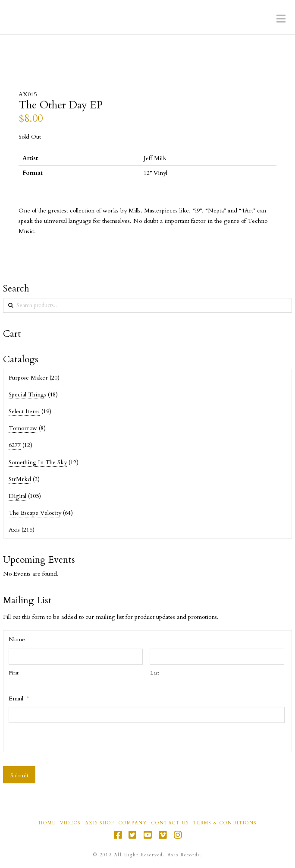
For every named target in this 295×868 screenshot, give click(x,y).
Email (19, 699)
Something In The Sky (38, 462)
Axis (14, 530)
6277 (15, 445)
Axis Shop (100, 823)
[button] (281, 19)
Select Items (24, 411)
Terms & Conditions (225, 823)
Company (133, 823)
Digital (17, 496)
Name (17, 640)
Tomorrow (23, 428)
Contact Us (170, 823)
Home (47, 823)
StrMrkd (20, 479)
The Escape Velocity (35, 513)
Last (155, 673)
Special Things (27, 394)
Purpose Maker (28, 378)
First (14, 673)
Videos (70, 823)
